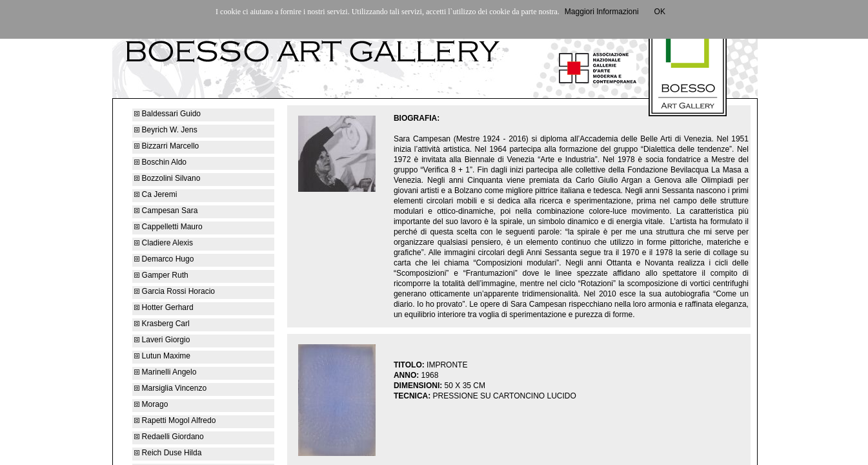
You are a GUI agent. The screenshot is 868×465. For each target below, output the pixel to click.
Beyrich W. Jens (166, 130)
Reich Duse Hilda (168, 453)
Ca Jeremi (156, 194)
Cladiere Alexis (164, 243)
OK (660, 12)
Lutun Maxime (162, 356)
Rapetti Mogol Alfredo (175, 420)
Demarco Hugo (164, 259)
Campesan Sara (166, 211)
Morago (152, 404)
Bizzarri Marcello (167, 146)
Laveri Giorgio (162, 340)
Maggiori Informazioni (602, 12)
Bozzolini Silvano (167, 178)
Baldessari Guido (167, 114)
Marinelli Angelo (165, 372)
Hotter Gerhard (164, 307)
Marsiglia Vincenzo (170, 388)
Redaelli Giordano (169, 437)
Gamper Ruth (161, 275)
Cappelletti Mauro (168, 227)
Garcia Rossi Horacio (175, 291)
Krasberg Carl (162, 324)
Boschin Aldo (160, 162)
